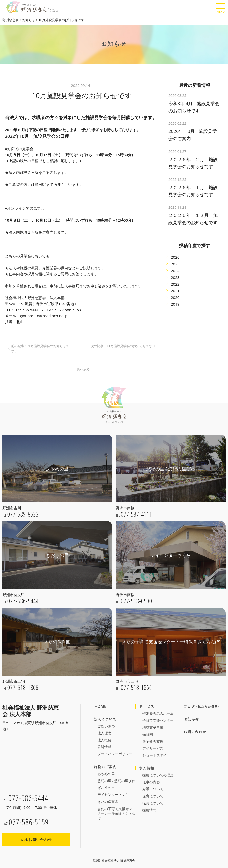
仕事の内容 (151, 782)
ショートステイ (155, 755)
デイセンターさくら (113, 795)
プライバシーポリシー (115, 754)
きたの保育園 (108, 802)
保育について (153, 796)
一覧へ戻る (82, 369)
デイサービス (153, 748)
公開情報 (104, 747)
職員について (153, 803)
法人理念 (104, 733)
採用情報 (149, 810)
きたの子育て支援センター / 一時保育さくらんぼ (116, 813)
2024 (175, 264)
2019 (175, 298)
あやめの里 (106, 774)
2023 (175, 271)
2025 (175, 258)
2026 (175, 251)
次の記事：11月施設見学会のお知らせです (121, 346)
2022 (175, 278)
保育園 (148, 734)
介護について (153, 789)
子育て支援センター (158, 720)
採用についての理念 (158, 775)
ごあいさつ (106, 726)
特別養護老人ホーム (158, 713)
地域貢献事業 (153, 727)
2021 (175, 285)
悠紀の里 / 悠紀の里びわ (116, 781)
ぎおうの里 (106, 788)
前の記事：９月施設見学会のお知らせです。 (40, 349)
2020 (175, 291)
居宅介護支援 (153, 741)
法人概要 (104, 740)
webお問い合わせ (36, 839)
